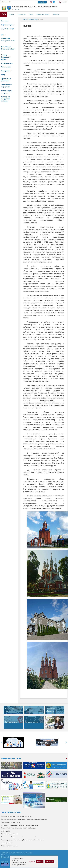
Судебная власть (7, 63)
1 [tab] (67, 759)
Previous (2, 742)
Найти (42, 2)
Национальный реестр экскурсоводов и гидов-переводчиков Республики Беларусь (55, 722)
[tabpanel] (34, 786)
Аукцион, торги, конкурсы (6, 92)
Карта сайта (64, 2)
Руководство (22, 14)
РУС (13, 9)
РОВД (3, 75)
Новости (11, 14)
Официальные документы (6, 80)
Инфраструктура (8, 25)
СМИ (3, 35)
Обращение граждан (43, 14)
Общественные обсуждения (6, 86)
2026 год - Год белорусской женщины (5, 99)
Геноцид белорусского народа (6, 57)
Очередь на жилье (11, 722)
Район (31, 14)
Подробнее (32, 862)
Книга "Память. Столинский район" (8, 49)
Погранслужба (6, 67)
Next (66, 742)
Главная (25, 19)
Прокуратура (6, 71)
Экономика (6, 21)
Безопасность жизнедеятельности (8, 41)
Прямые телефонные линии (12, 710)
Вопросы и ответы (32, 722)
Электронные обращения (51, 710)
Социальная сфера (7, 30)
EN (16, 9)
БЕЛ (19, 9)
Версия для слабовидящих (4, 14)
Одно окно (56, 14)
